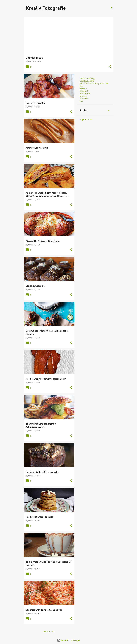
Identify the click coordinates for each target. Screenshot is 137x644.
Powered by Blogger (69, 640)
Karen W (84, 88)
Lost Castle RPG (87, 81)
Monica (83, 96)
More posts (49, 631)
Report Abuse (86, 120)
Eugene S (84, 91)
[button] (110, 67)
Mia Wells (84, 98)
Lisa (81, 101)
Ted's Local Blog (87, 78)
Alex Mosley (85, 93)
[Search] (112, 8)
